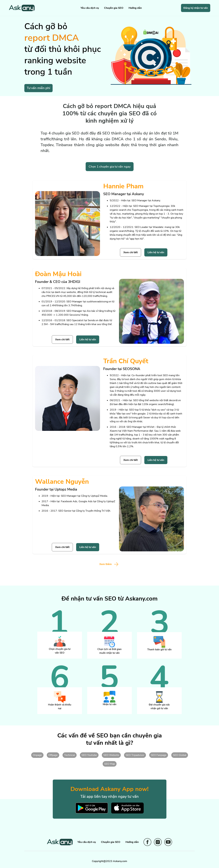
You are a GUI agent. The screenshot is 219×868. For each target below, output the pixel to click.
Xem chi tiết (131, 252)
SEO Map (110, 764)
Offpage (53, 755)
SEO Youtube (89, 755)
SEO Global (180, 755)
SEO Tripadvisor (135, 755)
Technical (70, 755)
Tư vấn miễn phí (38, 88)
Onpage (37, 755)
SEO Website (111, 755)
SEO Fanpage (159, 755)
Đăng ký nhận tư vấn (196, 8)
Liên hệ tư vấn (156, 252)
